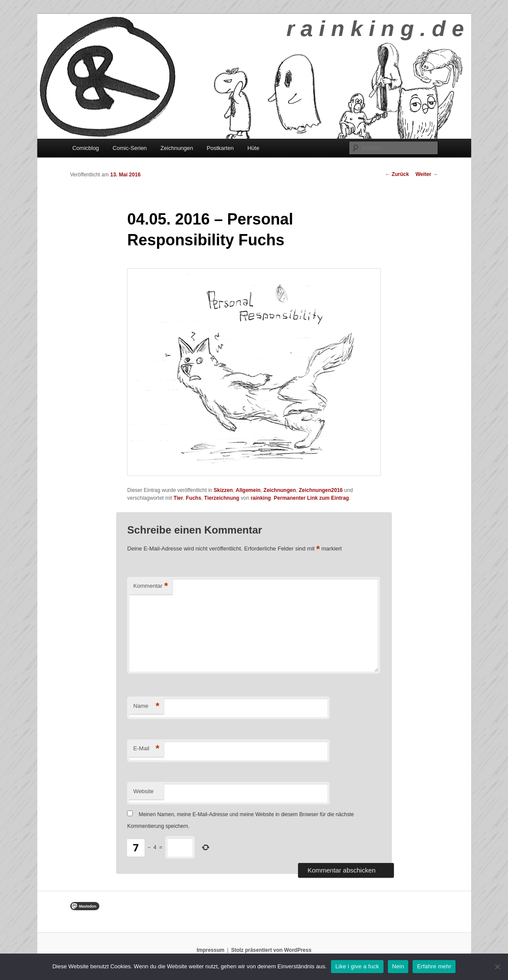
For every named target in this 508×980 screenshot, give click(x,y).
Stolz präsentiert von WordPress (271, 950)
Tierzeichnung (222, 498)
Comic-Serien (130, 148)
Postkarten (220, 148)
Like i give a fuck (357, 966)
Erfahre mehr (434, 966)
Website (143, 791)
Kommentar (151, 586)
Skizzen (223, 490)
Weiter (427, 174)
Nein (398, 966)
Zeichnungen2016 (321, 490)
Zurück (397, 174)
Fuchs (194, 498)
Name (146, 706)
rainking (261, 498)
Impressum (210, 950)
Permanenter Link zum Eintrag (311, 498)
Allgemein (248, 490)
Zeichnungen (177, 148)
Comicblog (86, 148)
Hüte (253, 148)
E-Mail (146, 749)
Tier (178, 498)
